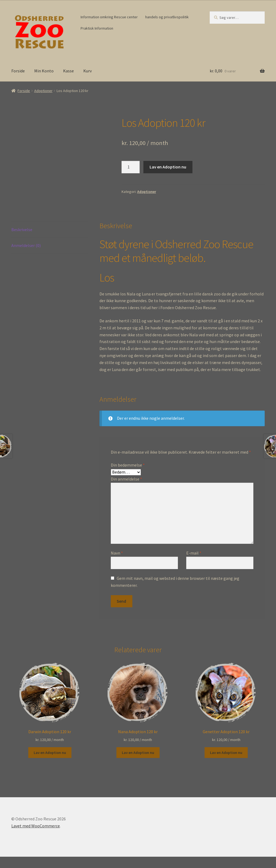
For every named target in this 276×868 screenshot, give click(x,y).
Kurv (87, 71)
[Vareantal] (131, 167)
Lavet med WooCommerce (36, 826)
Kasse (68, 71)
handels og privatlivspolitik (167, 17)
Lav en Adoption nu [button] (50, 753)
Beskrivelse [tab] (22, 230)
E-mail (194, 553)
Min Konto (44, 71)
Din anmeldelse (126, 479)
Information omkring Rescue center (109, 17)
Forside (18, 71)
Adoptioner (43, 91)
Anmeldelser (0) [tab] (26, 245)
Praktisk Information (97, 28)
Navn (117, 553)
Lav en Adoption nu (168, 167)
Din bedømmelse (128, 465)
